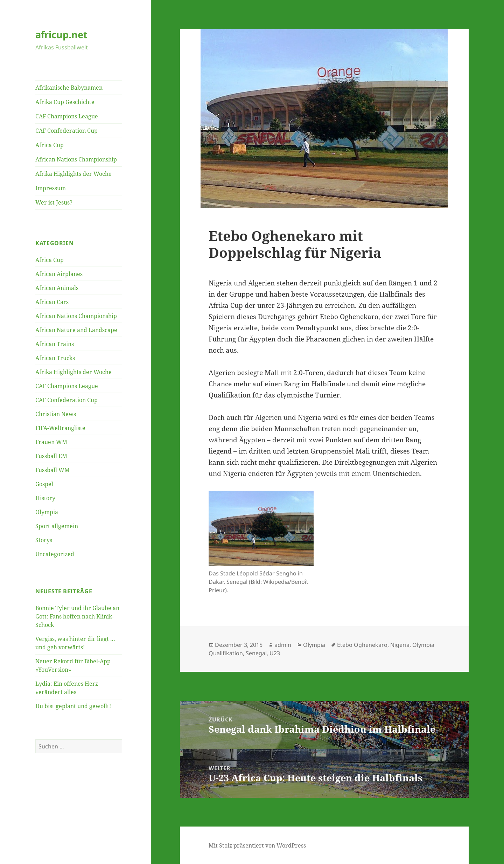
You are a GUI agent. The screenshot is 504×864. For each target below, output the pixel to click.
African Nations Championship (76, 159)
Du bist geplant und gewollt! (73, 706)
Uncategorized (55, 554)
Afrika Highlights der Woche (73, 174)
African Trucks (55, 358)
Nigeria (400, 645)
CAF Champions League (67, 116)
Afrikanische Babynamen (69, 88)
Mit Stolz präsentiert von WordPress (257, 845)
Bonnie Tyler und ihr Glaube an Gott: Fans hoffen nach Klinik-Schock (77, 616)
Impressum (51, 188)
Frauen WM (51, 442)
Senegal (256, 653)
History (45, 498)
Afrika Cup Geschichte (65, 102)
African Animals (57, 288)
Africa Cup (50, 145)
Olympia (47, 512)
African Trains (55, 344)
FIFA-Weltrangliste (60, 428)
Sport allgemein (57, 526)
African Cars (52, 302)
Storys (44, 540)
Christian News (56, 414)
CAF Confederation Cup (66, 131)
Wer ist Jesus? (54, 202)
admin (283, 645)
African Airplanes (59, 274)
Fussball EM (51, 456)
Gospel (44, 484)
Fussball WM (52, 470)
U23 (275, 653)
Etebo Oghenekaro (362, 645)
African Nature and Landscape (76, 330)
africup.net (61, 34)
